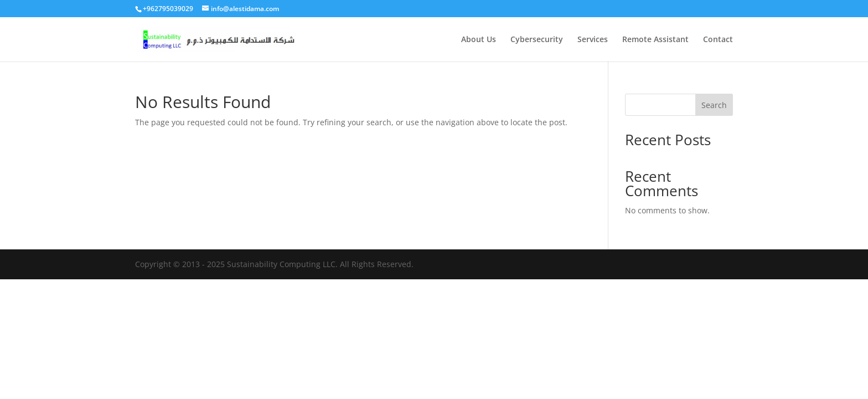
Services (593, 40)
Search (714, 105)
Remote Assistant (655, 40)
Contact (718, 40)
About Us (479, 40)
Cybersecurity (537, 40)
